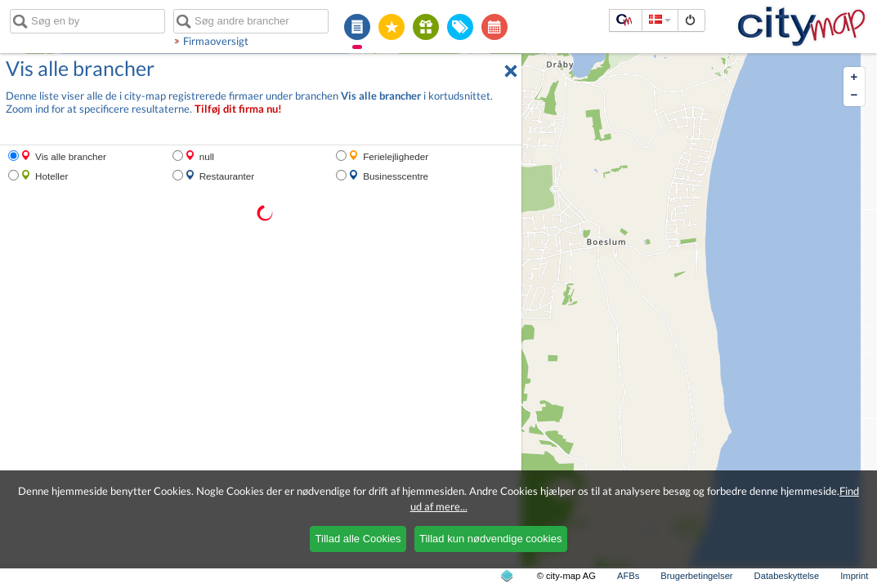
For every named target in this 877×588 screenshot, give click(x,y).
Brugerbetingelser (696, 576)
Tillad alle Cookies (358, 539)
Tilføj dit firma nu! (238, 109)
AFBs (628, 576)
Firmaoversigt (216, 41)
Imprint (854, 576)
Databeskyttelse (787, 576)
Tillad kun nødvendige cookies (490, 539)
